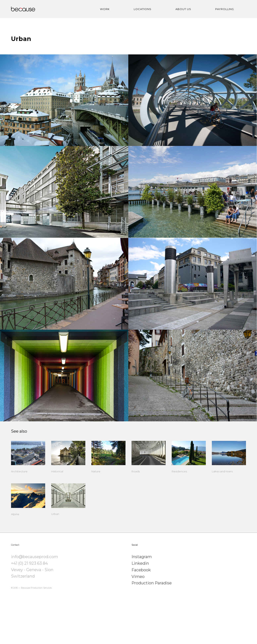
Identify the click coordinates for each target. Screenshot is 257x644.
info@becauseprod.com (35, 587)
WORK (105, 9)
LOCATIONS (143, 9)
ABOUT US (183, 9)
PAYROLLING (225, 9)
